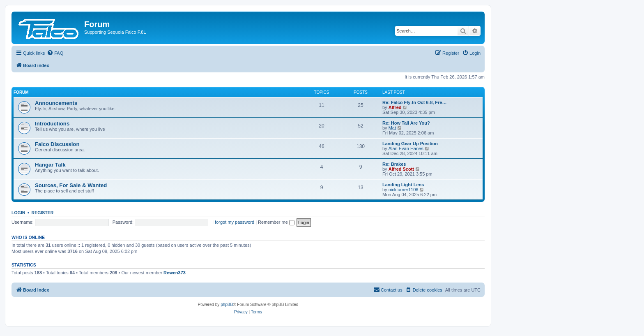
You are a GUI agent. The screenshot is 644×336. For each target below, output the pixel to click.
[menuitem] (55, 53)
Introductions (52, 124)
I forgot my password (233, 222)
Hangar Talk (50, 165)
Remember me (276, 222)
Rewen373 (175, 273)
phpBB (227, 305)
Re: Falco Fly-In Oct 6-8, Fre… (414, 102)
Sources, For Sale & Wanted (71, 185)
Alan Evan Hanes (406, 148)
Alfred (395, 107)
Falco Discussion (57, 144)
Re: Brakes (394, 164)
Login (18, 213)
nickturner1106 (404, 190)
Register (43, 213)
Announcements (56, 103)
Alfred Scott (401, 169)
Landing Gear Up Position (410, 144)
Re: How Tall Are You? (406, 123)
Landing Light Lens (403, 185)
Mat (392, 128)
